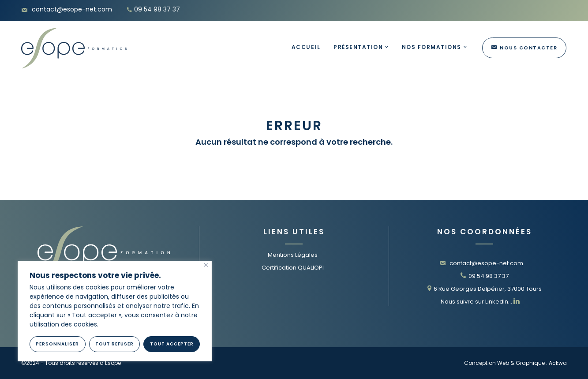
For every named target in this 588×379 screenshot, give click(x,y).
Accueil (306, 47)
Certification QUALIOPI (293, 268)
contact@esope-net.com (481, 263)
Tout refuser (114, 344)
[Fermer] (206, 265)
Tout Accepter (172, 344)
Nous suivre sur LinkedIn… (480, 302)
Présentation (358, 47)
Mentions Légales (293, 255)
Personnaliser (57, 344)
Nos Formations (432, 47)
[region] (115, 311)
